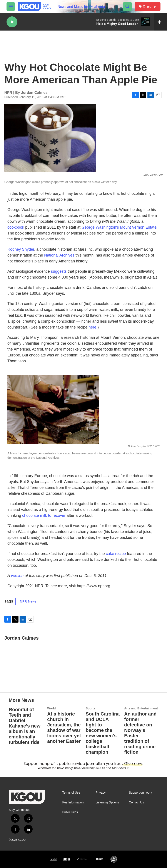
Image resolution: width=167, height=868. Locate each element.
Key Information (73, 802)
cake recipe (116, 554)
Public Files (70, 812)
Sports (90, 708)
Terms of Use (71, 793)
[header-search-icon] (127, 7)
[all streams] (161, 22)
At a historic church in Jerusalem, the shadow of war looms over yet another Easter (64, 728)
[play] (12, 22)
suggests (59, 271)
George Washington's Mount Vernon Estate (119, 227)
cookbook (16, 227)
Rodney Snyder (21, 249)
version (17, 576)
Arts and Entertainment (141, 708)
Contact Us (136, 802)
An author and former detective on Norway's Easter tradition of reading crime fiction (140, 733)
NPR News (28, 601)
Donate (149, 7)
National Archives (59, 255)
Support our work (141, 793)
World (51, 708)
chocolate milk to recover (44, 515)
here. (93, 327)
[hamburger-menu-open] (11, 7)
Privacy (101, 793)
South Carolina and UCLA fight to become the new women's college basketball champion (103, 733)
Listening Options (107, 802)
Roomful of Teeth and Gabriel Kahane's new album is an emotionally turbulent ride (25, 726)
